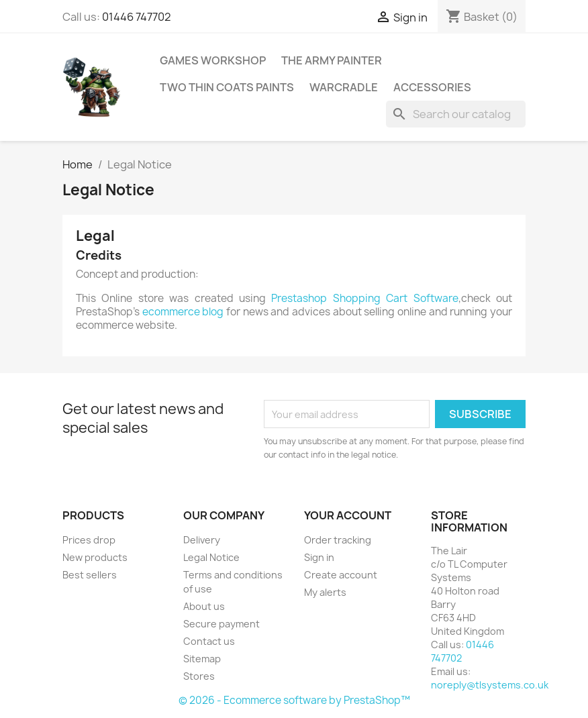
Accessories (432, 87)
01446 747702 (137, 17)
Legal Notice (211, 557)
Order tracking (338, 540)
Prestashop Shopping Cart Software (364, 298)
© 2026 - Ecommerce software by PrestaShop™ (294, 700)
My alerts (325, 592)
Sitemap (202, 659)
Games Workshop (213, 60)
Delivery (202, 540)
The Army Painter (332, 60)
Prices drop (89, 540)
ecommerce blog (183, 312)
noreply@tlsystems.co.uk (490, 685)
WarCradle (344, 87)
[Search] (456, 114)
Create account (341, 575)
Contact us (209, 641)
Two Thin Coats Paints (227, 87)
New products (95, 557)
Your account (348, 515)
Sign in (319, 557)
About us (204, 606)
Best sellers (90, 575)
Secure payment (222, 624)
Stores (199, 676)
